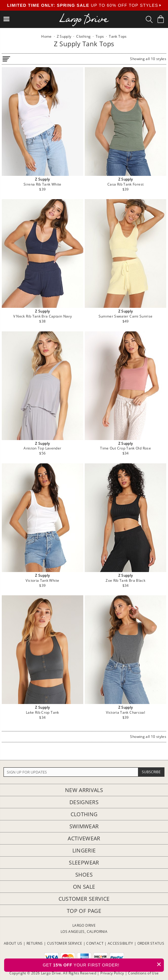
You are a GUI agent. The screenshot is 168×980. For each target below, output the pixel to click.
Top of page (84, 911)
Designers (84, 802)
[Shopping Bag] (161, 19)
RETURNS (35, 943)
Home (46, 36)
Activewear (84, 838)
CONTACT (95, 943)
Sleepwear (84, 862)
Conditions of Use (143, 973)
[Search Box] (149, 19)
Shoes (84, 875)
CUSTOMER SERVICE (65, 943)
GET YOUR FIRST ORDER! (103, 964)
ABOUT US (13, 943)
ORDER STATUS (151, 943)
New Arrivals (84, 790)
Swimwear (84, 826)
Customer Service (84, 899)
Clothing (84, 814)
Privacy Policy (112, 973)
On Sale (84, 887)
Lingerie (84, 850)
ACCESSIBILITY (120, 943)
